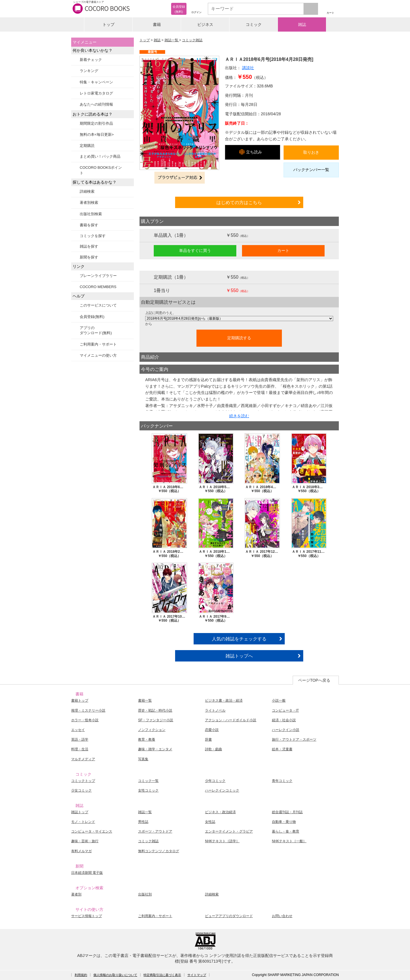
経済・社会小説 (284, 720)
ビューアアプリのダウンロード (229, 916)
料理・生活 (80, 749)
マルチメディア (83, 759)
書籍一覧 (145, 700)
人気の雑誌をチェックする (239, 639)
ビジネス (205, 24)
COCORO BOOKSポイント (101, 170)
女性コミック (148, 790)
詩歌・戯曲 (214, 749)
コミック (254, 24)
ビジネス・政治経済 (220, 812)
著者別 (76, 894)
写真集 (143, 759)
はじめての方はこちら (239, 202)
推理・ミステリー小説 (88, 710)
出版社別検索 (91, 214)
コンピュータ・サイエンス (92, 831)
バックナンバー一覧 (311, 170)
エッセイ (78, 730)
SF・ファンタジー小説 (156, 720)
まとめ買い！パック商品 (100, 156)
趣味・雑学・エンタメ (155, 749)
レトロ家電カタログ (96, 93)
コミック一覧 (148, 781)
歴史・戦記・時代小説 (155, 710)
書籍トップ (80, 700)
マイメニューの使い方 (98, 355)
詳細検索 (87, 191)
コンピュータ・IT (285, 710)
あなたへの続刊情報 (96, 104)
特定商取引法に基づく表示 (162, 975)
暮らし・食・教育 (286, 831)
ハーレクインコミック (222, 790)
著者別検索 (89, 203)
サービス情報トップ (87, 916)
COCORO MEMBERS (98, 287)
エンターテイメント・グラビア (229, 831)
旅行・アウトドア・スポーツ (294, 739)
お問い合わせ (282, 916)
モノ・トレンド (83, 822)
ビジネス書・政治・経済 (224, 700)
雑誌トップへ (239, 656)
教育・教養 (147, 739)
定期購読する (239, 338)
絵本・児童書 (282, 749)
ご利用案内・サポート (98, 344)
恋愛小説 (212, 730)
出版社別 (145, 894)
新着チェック (91, 60)
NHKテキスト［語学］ (222, 841)
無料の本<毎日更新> (97, 134)
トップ (108, 24)
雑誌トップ (80, 812)
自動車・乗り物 (284, 822)
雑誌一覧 (172, 40)
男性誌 (143, 822)
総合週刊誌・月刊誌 (287, 812)
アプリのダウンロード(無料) (96, 330)
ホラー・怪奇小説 (85, 720)
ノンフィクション (152, 730)
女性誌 (210, 822)
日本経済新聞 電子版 (87, 873)
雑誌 (302, 24)
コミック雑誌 (192, 40)
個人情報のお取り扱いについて (115, 975)
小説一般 (279, 700)
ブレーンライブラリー (98, 276)
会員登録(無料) (92, 317)
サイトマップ (197, 975)
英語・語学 (80, 739)
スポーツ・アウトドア (155, 831)
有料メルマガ (81, 851)
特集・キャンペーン (96, 82)
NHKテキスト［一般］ (289, 841)
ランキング (89, 71)
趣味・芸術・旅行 (85, 841)
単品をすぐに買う (195, 250)
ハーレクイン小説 (286, 730)
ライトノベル (215, 710)
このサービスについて (98, 305)
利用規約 (81, 975)
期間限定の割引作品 (96, 123)
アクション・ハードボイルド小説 (231, 720)
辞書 (208, 739)
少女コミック (81, 790)
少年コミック (215, 781)
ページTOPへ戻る (314, 680)
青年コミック (282, 781)
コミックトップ (83, 781)
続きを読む (239, 416)
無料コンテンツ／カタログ (159, 851)
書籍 (157, 24)
